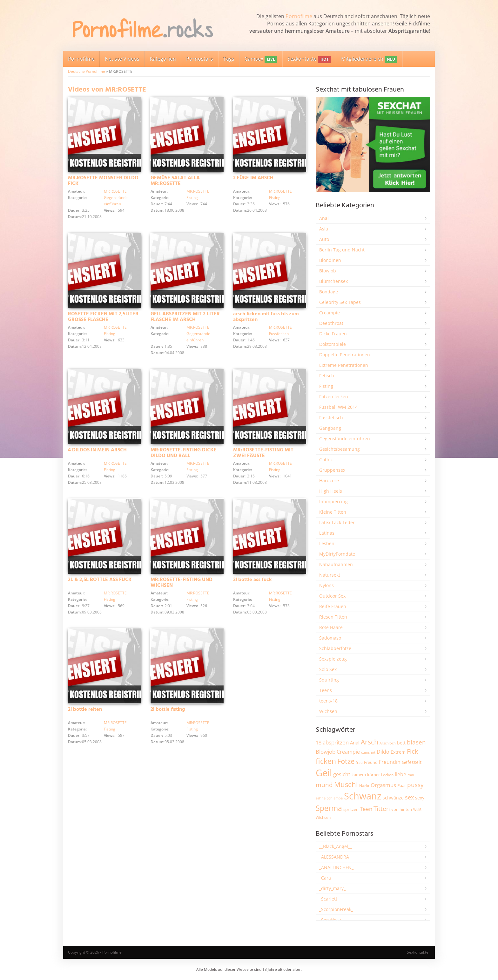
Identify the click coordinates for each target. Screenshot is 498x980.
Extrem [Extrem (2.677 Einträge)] (398, 752)
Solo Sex (328, 669)
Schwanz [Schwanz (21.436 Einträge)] (363, 796)
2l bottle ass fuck (252, 580)
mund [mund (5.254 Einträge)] (324, 785)
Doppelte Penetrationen (345, 355)
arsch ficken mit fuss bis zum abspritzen (266, 317)
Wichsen (328, 711)
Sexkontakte (309, 59)
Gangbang (330, 428)
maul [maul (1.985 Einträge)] (412, 775)
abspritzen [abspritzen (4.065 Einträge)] (336, 742)
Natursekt (330, 575)
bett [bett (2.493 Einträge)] (401, 743)
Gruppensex (332, 470)
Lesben (327, 543)
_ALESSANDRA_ (335, 857)
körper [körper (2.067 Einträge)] (373, 775)
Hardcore (329, 480)
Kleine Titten (333, 512)
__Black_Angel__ (336, 846)
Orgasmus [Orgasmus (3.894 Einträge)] (383, 785)
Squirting (329, 680)
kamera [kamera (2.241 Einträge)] (359, 775)
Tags (229, 59)
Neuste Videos (122, 59)
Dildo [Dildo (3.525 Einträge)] (383, 752)
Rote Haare (331, 627)
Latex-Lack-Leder (337, 522)
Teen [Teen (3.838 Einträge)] (366, 809)
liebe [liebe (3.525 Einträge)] (400, 774)
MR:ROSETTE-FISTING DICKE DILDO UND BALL (184, 453)
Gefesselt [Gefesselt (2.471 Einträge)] (412, 762)
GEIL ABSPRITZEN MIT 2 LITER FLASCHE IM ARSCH (185, 317)
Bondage (329, 292)
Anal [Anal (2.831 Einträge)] (355, 743)
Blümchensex (333, 281)
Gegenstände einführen (345, 439)
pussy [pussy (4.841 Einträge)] (415, 785)
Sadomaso (330, 638)
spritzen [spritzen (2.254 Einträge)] (351, 809)
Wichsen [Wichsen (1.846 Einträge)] (323, 817)
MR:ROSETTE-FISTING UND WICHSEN (182, 583)
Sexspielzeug (333, 659)
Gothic (326, 459)
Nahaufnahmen (336, 564)
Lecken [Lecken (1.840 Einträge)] (387, 775)
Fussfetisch (279, 334)
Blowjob (328, 271)
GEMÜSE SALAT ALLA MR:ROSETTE (175, 181)
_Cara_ (326, 878)
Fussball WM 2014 (338, 407)
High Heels (331, 491)
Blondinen (330, 260)
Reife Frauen (333, 606)
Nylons (326, 585)
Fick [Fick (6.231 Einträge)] (413, 751)
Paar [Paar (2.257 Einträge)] (402, 785)
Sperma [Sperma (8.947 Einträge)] (329, 808)
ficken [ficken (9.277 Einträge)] (326, 761)
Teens (326, 690)
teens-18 (328, 701)
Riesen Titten (333, 617)
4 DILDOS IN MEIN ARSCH (97, 450)
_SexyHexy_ (331, 920)
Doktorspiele (333, 344)
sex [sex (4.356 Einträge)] (409, 797)
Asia (324, 229)
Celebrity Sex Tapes (340, 302)
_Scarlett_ (329, 899)
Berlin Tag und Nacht (342, 250)
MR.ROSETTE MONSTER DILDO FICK (103, 181)
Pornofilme (299, 16)
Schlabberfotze (335, 648)
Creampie (330, 313)
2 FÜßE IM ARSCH (253, 178)
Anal (324, 218)
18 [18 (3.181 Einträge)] (319, 743)
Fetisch (327, 376)
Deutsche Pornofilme (87, 71)
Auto (324, 239)
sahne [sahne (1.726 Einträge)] (321, 798)
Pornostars (200, 59)
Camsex (261, 59)
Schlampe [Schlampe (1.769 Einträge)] (335, 798)
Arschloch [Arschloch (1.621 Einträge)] (388, 743)
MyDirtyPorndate (337, 554)
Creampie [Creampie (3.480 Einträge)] (348, 752)
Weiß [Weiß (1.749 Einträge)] (417, 809)
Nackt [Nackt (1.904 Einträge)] (364, 785)
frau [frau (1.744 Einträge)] (359, 762)
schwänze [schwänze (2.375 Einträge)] (393, 798)
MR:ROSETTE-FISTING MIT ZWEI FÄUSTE (263, 453)
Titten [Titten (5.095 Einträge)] (382, 809)
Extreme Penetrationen (344, 365)
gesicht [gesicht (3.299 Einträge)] (342, 774)
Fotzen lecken (334, 397)
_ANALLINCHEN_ (336, 867)
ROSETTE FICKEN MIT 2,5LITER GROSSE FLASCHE (103, 317)
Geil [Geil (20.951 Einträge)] (324, 773)
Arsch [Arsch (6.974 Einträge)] (370, 742)
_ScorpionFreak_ (336, 909)
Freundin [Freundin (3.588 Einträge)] (390, 762)
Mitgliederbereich (369, 59)
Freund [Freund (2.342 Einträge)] (371, 762)
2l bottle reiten (85, 709)
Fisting (192, 198)
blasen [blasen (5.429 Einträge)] (416, 742)
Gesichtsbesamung (340, 449)
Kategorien (163, 59)
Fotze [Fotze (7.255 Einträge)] (346, 761)
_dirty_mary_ (332, 888)
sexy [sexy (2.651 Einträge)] (420, 798)
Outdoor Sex (332, 596)
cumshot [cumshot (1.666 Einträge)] (368, 752)
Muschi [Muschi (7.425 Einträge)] (346, 784)
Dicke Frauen (333, 334)
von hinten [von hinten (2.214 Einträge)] (402, 809)
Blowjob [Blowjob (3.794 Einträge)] (326, 752)
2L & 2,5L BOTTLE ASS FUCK (100, 580)
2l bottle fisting (168, 709)
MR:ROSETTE (115, 191)
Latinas (327, 533)
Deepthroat (331, 323)
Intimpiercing (333, 501)
